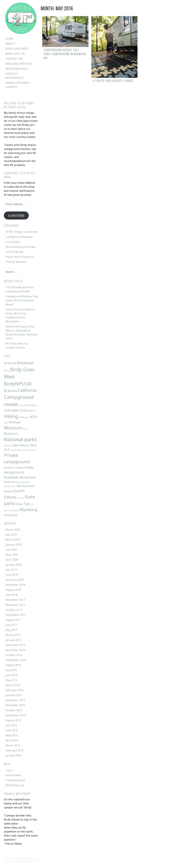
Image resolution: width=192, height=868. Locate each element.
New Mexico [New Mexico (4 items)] (21, 445)
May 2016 (12, 680)
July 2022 (11, 535)
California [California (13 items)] (27, 390)
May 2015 (12, 735)
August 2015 (13, 720)
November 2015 (15, 705)
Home (10, 39)
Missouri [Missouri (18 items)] (13, 428)
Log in (9, 770)
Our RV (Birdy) (14, 252)
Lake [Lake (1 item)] (6, 423)
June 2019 (12, 575)
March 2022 (13, 540)
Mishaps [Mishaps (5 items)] (15, 422)
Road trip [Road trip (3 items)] (9, 482)
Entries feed (13, 775)
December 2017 (15, 600)
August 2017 (13, 620)
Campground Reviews (19, 237)
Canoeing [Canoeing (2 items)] (31, 405)
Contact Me (14, 59)
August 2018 (13, 590)
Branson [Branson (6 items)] (11, 391)
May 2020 (12, 555)
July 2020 (11, 550)
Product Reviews (16, 262)
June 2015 (12, 730)
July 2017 (11, 625)
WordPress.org (15, 785)
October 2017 (14, 610)
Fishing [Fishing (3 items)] (23, 410)
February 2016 (15, 690)
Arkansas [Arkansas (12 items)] (25, 363)
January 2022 (14, 545)
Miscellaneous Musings (20, 247)
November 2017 (15, 605)
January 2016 (14, 695)
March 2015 (13, 745)
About (10, 44)
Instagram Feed (17, 69)
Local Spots (13, 242)
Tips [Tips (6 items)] (27, 504)
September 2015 (16, 715)
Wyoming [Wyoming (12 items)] (29, 510)
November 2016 (15, 650)
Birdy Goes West (17, 49)
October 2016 (14, 655)
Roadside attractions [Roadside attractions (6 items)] (20, 477)
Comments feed (15, 780)
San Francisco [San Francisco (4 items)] (26, 486)
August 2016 (13, 665)
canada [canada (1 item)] (22, 405)
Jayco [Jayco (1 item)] (27, 417)
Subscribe (16, 215)
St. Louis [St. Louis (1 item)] (20, 498)
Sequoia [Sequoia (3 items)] (9, 491)
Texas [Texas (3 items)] (19, 504)
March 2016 (13, 685)
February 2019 (15, 580)
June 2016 (12, 675)
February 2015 (15, 750)
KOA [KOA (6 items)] (33, 417)
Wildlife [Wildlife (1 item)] (16, 510)
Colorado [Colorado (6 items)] (11, 410)
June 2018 (12, 595)
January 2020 (14, 565)
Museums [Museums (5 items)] (11, 433)
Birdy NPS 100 (15, 54)
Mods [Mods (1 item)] (25, 429)
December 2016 (15, 645)
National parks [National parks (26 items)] (20, 439)
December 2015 (15, 700)
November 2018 (15, 585)
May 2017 (12, 630)
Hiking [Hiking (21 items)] (11, 416)
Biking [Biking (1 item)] (7, 371)
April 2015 (12, 740)
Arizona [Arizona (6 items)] (10, 363)
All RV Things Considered (21, 232)
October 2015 (14, 710)
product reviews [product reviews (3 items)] (14, 468)
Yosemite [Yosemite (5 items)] (11, 515)
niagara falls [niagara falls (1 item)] (16, 450)
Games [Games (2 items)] (32, 410)
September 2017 (16, 615)
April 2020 (12, 560)
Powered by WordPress (21, 858)
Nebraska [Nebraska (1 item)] (8, 446)
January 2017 (14, 640)
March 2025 (13, 530)
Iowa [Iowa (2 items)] (21, 417)
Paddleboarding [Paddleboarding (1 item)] (29, 450)
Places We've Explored (19, 257)
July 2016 (11, 670)
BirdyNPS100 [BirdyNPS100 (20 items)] (18, 384)
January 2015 (14, 755)
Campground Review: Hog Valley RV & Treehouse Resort (22, 300)
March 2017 (13, 635)
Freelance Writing (19, 64)
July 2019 (11, 570)
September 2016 (16, 660)
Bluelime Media (31, 861)
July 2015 (11, 725)
